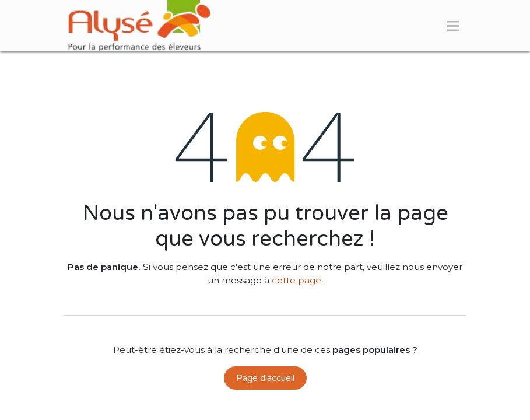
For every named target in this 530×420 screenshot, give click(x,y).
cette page (296, 280)
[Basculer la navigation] (453, 26)
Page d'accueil (265, 378)
